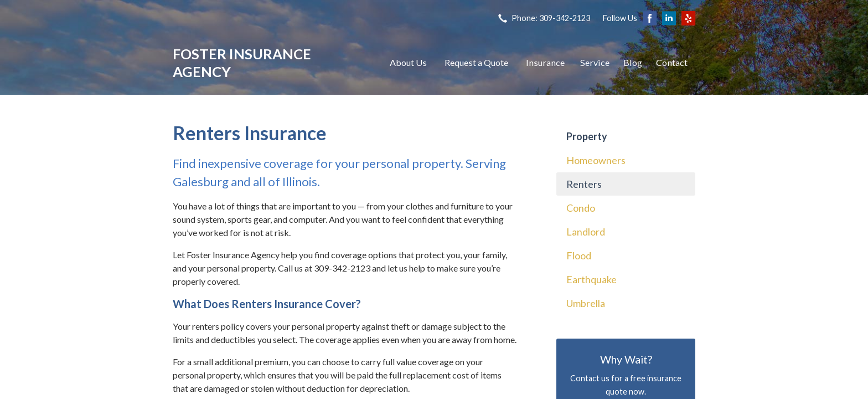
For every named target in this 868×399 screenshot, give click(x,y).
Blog (633, 62)
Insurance (545, 62)
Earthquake (591, 279)
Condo (581, 208)
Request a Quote (476, 62)
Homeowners (596, 160)
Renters (584, 184)
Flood (579, 255)
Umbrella (586, 303)
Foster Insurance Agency (242, 63)
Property (587, 136)
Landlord (586, 232)
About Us (408, 62)
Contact (672, 62)
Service (595, 62)
